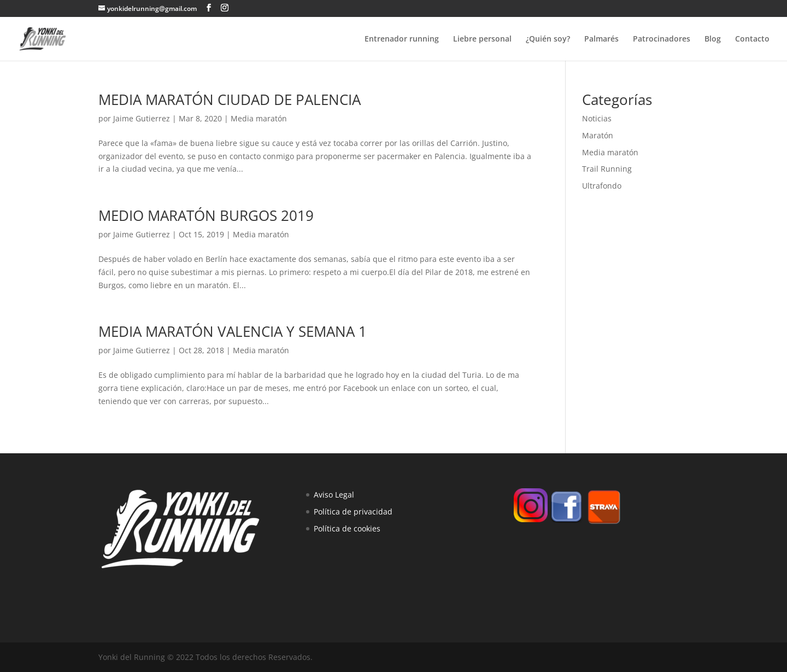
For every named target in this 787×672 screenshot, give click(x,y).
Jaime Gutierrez (142, 118)
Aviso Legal (334, 495)
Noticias (597, 118)
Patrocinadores (662, 39)
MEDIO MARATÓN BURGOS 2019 (206, 215)
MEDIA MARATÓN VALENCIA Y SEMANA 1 (233, 331)
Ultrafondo (602, 186)
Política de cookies (347, 528)
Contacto (752, 39)
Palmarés (601, 39)
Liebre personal (482, 39)
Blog (713, 39)
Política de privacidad (353, 512)
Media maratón (259, 118)
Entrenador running (402, 39)
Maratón (598, 135)
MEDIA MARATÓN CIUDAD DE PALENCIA (230, 100)
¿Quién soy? (548, 39)
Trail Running (607, 169)
